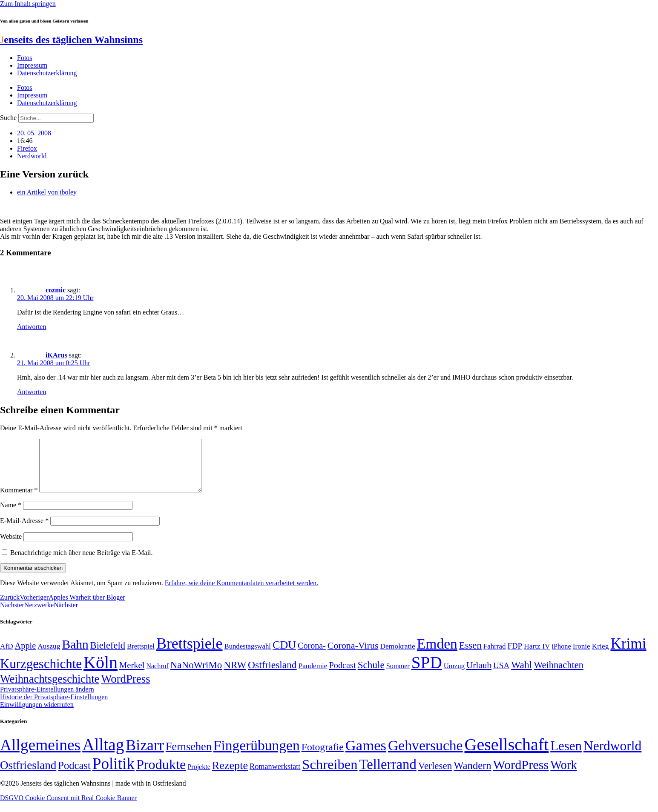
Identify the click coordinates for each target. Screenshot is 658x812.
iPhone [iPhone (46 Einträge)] (562, 657)
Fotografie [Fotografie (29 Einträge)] (323, 757)
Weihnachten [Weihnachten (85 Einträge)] (559, 675)
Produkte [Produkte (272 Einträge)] (161, 775)
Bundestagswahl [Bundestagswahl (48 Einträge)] (248, 656)
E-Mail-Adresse (24, 531)
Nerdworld (32, 156)
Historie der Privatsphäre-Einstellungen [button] (54, 707)
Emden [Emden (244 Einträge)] (437, 654)
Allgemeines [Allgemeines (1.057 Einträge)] (40, 755)
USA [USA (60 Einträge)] (501, 676)
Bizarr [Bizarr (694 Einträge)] (145, 755)
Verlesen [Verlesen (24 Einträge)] (435, 776)
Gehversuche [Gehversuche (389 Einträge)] (425, 756)
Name (11, 515)
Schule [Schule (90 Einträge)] (371, 675)
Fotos (25, 58)
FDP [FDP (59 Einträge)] (515, 656)
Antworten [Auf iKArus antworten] (32, 392)
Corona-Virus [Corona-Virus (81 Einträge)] (353, 656)
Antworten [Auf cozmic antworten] (32, 327)
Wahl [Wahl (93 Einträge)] (522, 675)
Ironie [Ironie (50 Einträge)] (582, 656)
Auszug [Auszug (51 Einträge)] (49, 656)
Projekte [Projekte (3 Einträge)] (199, 777)
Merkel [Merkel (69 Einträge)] (132, 675)
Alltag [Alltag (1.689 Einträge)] (103, 755)
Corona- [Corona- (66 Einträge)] (312, 656)
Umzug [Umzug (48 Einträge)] (454, 676)
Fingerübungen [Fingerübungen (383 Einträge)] (257, 756)
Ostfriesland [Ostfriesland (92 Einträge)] (272, 675)
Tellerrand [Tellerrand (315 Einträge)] (388, 775)
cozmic (56, 290)
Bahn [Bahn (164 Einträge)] (75, 655)
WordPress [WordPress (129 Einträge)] (125, 689)
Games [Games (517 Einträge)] (366, 756)
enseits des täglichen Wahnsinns (71, 40)
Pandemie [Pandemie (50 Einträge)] (313, 676)
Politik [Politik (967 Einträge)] (113, 774)
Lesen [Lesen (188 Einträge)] (566, 756)
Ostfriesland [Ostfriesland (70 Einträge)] (28, 775)
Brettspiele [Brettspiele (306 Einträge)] (190, 654)
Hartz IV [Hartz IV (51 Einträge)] (537, 656)
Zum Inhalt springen (28, 4)
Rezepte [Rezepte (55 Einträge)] (230, 776)
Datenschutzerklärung (47, 73)
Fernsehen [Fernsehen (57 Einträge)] (189, 757)
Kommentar (19, 500)
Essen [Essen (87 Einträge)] (470, 656)
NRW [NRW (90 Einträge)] (235, 675)
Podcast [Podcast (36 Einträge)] (74, 776)
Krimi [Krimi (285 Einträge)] (628, 654)
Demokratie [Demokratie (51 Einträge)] (398, 656)
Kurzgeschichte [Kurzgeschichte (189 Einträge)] (41, 674)
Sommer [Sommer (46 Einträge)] (398, 676)
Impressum (32, 65)
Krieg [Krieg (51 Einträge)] (601, 656)
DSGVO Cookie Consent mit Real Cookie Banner (68, 808)
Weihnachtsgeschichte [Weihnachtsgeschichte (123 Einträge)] (50, 689)
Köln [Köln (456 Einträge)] (101, 673)
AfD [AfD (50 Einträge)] (7, 656)
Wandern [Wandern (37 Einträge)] (472, 776)
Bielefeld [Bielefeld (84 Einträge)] (108, 656)
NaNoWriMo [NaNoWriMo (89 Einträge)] (196, 675)
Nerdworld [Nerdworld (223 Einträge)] (612, 756)
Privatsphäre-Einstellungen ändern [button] (47, 699)
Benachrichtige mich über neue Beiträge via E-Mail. (82, 563)
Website (11, 547)
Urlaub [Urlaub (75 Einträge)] (479, 675)
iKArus (56, 355)
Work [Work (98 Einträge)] (563, 775)
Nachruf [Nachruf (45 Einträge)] (157, 676)
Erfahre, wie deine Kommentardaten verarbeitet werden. (241, 593)
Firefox (27, 148)
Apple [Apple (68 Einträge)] (26, 656)
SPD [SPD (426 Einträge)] (427, 673)
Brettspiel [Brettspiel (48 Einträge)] (141, 656)
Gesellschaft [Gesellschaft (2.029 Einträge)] (507, 755)
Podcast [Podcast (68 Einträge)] (342, 675)
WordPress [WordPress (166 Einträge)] (521, 775)
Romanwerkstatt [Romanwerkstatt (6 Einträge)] (275, 777)
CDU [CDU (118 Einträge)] (284, 655)
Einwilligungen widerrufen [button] (37, 715)
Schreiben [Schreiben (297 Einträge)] (330, 775)
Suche (8, 118)
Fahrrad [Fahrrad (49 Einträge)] (495, 656)
